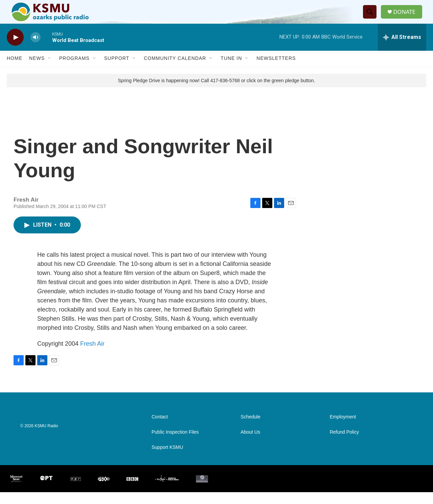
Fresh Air (92, 356)
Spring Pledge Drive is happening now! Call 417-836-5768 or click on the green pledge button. (217, 92)
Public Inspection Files (175, 444)
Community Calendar (175, 70)
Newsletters (276, 70)
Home (15, 70)
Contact (160, 429)
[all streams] (402, 49)
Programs (74, 70)
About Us (250, 444)
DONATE (407, 18)
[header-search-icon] (372, 18)
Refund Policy (344, 444)
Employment (343, 429)
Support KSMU (167, 459)
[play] (15, 49)
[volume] (36, 49)
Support (117, 70)
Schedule (250, 429)
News (37, 70)
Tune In (231, 70)
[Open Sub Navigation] (50, 70)
